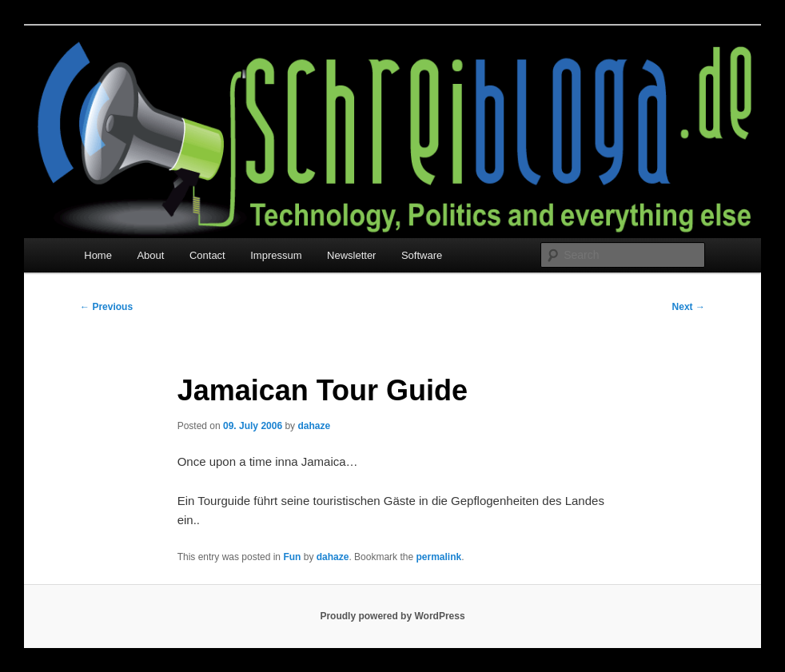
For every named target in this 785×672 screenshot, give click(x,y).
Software (422, 255)
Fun (292, 557)
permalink (438, 557)
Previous (106, 307)
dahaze (314, 426)
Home (98, 255)
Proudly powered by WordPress (392, 616)
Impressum (276, 255)
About (150, 255)
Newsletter (351, 255)
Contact (207, 255)
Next (689, 307)
